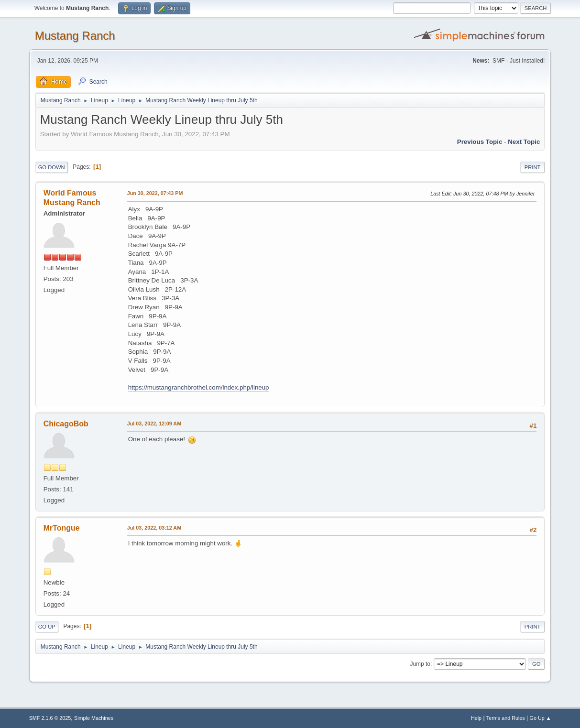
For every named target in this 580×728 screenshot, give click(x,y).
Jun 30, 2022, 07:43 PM (155, 193)
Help (476, 718)
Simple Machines (94, 718)
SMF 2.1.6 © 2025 (50, 718)
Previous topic (480, 142)
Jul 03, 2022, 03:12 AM (154, 528)
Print (533, 167)
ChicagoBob (66, 424)
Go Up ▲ (541, 718)
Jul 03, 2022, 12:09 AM (154, 424)
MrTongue (62, 528)
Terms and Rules (506, 718)
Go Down (52, 167)
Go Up (47, 627)
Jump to (420, 664)
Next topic (524, 142)
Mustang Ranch (75, 36)
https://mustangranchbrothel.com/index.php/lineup (199, 387)
